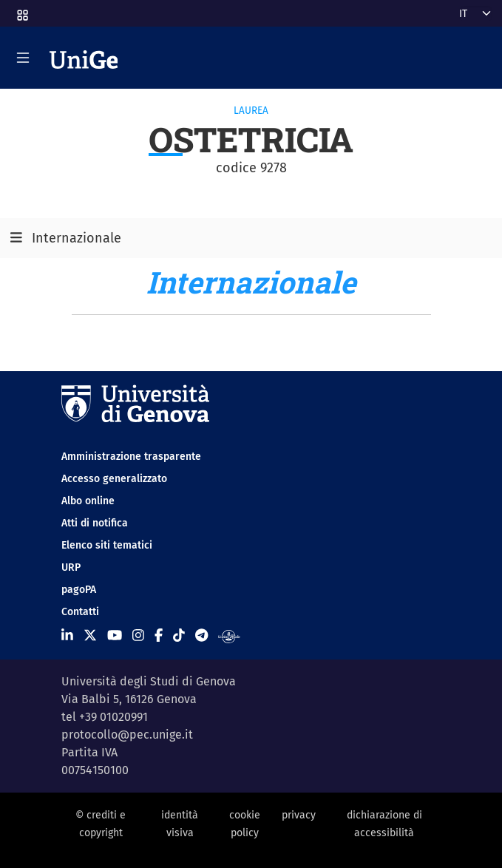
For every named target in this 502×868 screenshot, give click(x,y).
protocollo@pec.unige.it (127, 735)
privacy (299, 815)
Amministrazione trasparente (131, 457)
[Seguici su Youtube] (115, 636)
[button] (21, 11)
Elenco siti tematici (107, 545)
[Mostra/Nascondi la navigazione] (23, 58)
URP (71, 567)
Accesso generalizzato (114, 479)
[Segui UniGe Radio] (229, 636)
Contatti (80, 612)
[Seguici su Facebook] (159, 636)
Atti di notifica (95, 523)
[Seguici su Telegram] (201, 636)
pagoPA (79, 590)
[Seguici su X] (90, 636)
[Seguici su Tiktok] (179, 636)
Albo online (88, 501)
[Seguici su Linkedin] (67, 636)
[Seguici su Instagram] (138, 636)
